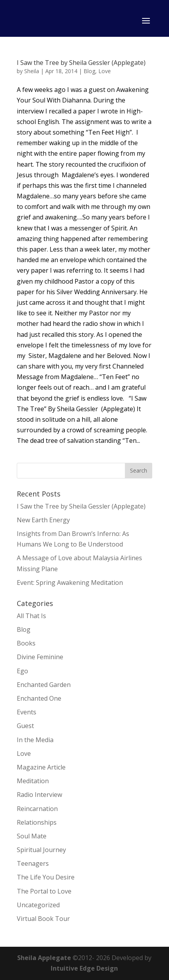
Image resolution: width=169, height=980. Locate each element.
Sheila (32, 71)
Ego (22, 671)
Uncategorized (38, 905)
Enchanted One (39, 698)
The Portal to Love (44, 891)
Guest (25, 726)
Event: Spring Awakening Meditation (70, 583)
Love (105, 71)
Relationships (37, 822)
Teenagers (33, 863)
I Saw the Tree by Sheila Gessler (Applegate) (81, 63)
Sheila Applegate (44, 958)
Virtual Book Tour (43, 919)
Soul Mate (32, 836)
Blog (89, 71)
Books (26, 643)
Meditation (33, 781)
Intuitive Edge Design (84, 968)
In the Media (35, 740)
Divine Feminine (40, 657)
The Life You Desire (46, 877)
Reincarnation (37, 809)
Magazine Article (41, 767)
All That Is (31, 616)
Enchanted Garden (44, 685)
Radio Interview (39, 795)
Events (27, 712)
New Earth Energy (43, 520)
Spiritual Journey (41, 850)
